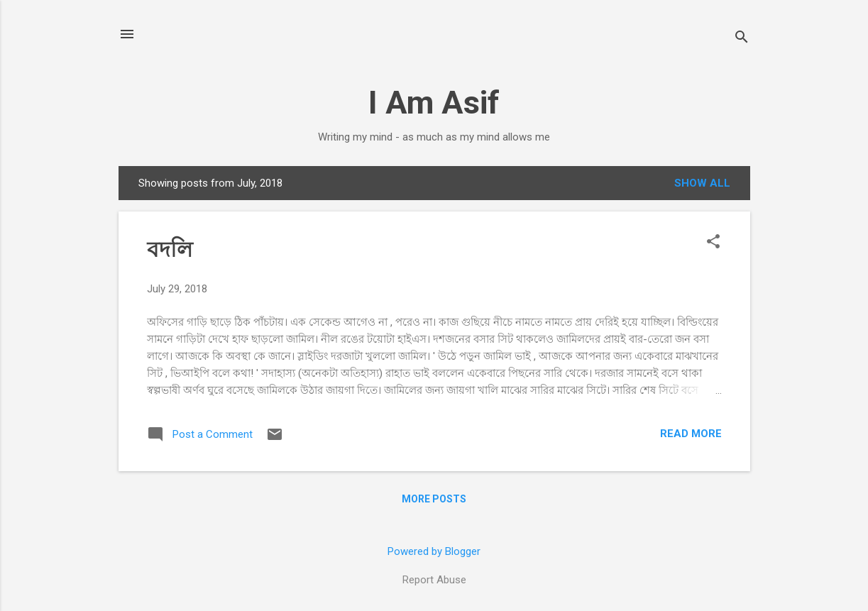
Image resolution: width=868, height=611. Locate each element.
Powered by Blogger (434, 551)
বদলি (170, 249)
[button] (713, 243)
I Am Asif (434, 103)
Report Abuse (434, 580)
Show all (702, 183)
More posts (434, 499)
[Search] (742, 39)
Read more (691, 434)
